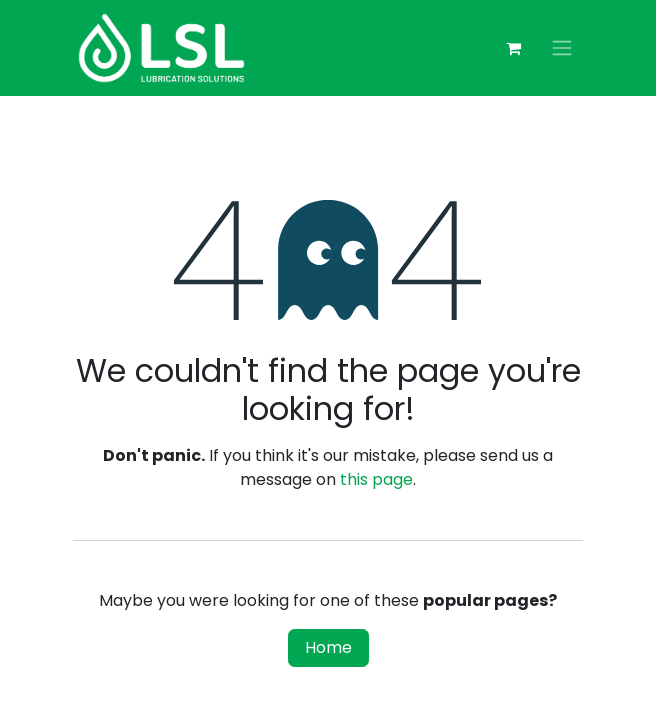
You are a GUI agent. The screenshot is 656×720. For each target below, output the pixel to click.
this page (376, 479)
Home (328, 647)
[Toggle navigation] (562, 48)
